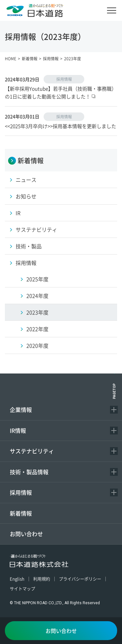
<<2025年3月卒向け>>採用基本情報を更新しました (61, 126)
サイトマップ (22, 588)
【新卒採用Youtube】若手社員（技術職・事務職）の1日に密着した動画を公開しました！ (61, 92)
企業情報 (21, 410)
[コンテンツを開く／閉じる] (114, 410)
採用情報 (21, 492)
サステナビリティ (32, 451)
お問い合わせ (26, 534)
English (17, 579)
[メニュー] (112, 10)
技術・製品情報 (29, 472)
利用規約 (42, 579)
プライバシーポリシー (80, 579)
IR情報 (18, 430)
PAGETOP (114, 391)
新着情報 (21, 513)
